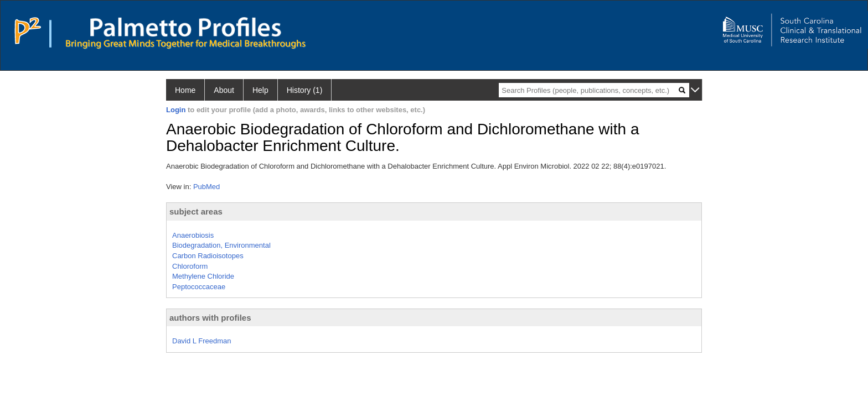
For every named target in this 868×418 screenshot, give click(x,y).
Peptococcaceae (199, 287)
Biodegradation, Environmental (221, 245)
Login (176, 110)
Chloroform (190, 266)
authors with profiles (210, 318)
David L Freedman (201, 341)
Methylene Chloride (203, 276)
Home (185, 90)
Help (260, 90)
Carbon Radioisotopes (208, 256)
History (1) (305, 90)
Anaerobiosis (193, 235)
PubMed (206, 187)
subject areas (196, 211)
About (224, 90)
